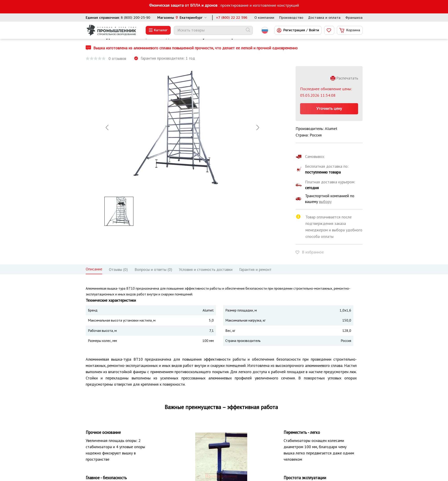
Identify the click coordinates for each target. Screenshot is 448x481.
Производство (291, 18)
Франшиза (354, 18)
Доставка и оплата (324, 18)
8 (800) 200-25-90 (135, 18)
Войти (314, 30)
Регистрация (294, 30)
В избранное (313, 252)
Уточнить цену (329, 108)
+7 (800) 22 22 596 (232, 18)
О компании (264, 18)
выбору (325, 202)
